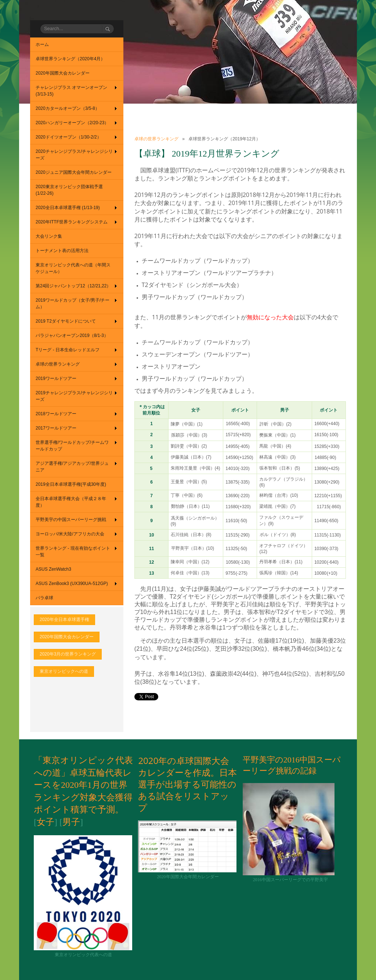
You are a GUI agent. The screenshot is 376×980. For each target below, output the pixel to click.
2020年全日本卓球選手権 (64, 620)
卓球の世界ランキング (156, 139)
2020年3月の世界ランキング (68, 654)
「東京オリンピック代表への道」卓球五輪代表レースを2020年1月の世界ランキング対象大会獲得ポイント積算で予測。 (83, 785)
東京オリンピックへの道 (64, 671)
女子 (46, 822)
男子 (71, 822)
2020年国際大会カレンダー (67, 637)
